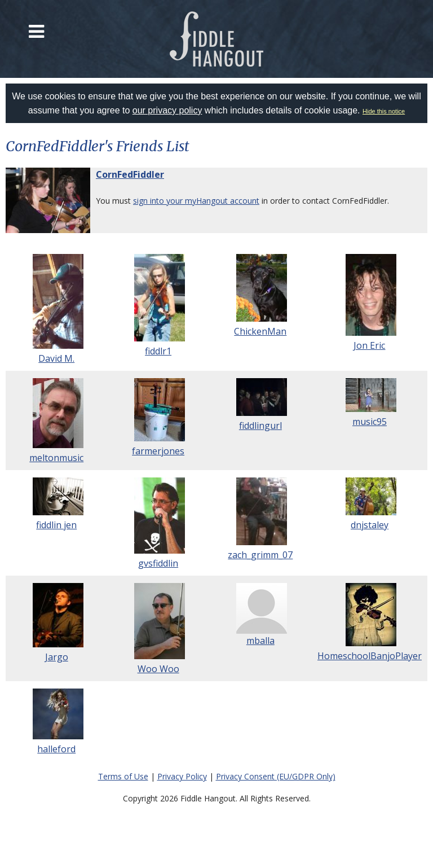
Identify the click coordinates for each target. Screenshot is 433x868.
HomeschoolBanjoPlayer (370, 656)
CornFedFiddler (130, 174)
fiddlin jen (56, 525)
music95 (370, 422)
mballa (260, 641)
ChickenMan (260, 331)
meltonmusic (56, 458)
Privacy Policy (182, 776)
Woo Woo (158, 669)
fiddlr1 (158, 351)
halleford (56, 749)
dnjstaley (370, 525)
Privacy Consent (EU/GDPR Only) (276, 776)
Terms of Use (123, 776)
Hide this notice (384, 111)
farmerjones (158, 451)
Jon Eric (369, 345)
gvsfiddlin (158, 563)
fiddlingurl (260, 426)
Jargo (57, 657)
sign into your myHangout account (196, 201)
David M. (56, 358)
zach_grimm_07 (260, 555)
